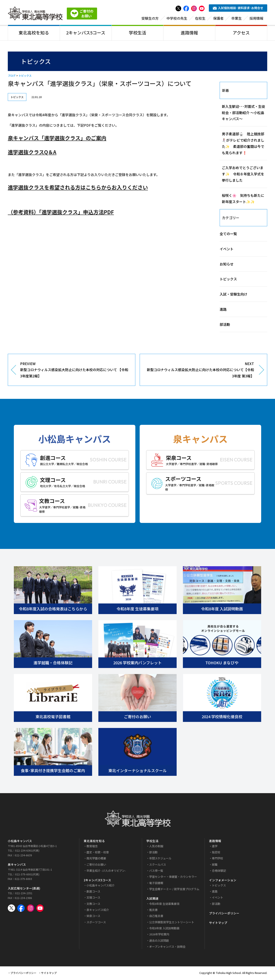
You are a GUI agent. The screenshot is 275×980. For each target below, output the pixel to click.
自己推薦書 (156, 917)
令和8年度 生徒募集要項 (164, 904)
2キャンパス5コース (86, 33)
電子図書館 (156, 884)
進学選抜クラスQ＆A (32, 153)
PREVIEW (74, 371)
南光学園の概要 (96, 859)
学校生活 (137, 33)
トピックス (25, 76)
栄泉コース (93, 917)
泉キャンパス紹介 (98, 911)
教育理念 (92, 847)
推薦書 (153, 911)
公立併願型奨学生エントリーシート (172, 923)
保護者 (218, 19)
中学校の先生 (177, 19)
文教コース (93, 904)
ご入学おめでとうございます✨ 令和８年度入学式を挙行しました (243, 175)
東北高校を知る (34, 33)
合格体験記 (219, 871)
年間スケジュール (160, 859)
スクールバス (158, 865)
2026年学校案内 (159, 935)
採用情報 (256, 19)
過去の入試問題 (159, 941)
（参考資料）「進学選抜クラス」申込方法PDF (61, 213)
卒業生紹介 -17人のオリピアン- (106, 871)
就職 (215, 865)
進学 (215, 847)
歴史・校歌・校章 (98, 853)
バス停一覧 (156, 871)
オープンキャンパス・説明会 (167, 947)
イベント (227, 249)
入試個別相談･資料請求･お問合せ (238, 9)
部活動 (225, 325)
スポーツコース (96, 923)
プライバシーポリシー (224, 914)
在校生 (200, 19)
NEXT (200, 371)
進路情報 (189, 33)
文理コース (93, 898)
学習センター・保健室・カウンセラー (173, 877)
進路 (223, 310)
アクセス (241, 33)
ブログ (12, 76)
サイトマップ (218, 923)
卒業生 (237, 19)
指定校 (216, 853)
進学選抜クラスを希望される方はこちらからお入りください (78, 188)
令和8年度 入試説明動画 (164, 929)
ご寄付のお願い (96, 865)
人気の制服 (156, 847)
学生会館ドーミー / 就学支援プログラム (174, 890)
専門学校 (217, 859)
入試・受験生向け (233, 295)
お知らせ (227, 265)
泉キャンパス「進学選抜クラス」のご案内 (57, 139)
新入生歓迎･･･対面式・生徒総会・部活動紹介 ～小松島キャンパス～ (243, 113)
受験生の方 (150, 19)
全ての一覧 (228, 234)
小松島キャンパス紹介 (101, 886)
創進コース (93, 892)
